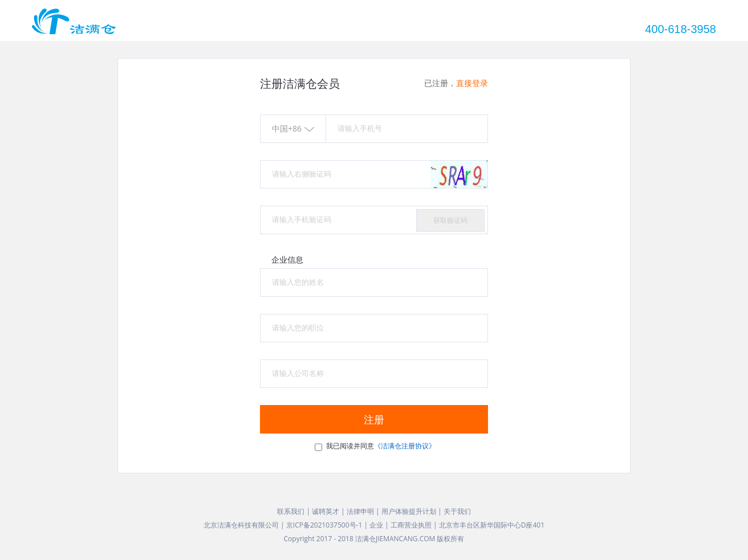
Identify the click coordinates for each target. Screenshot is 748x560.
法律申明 (360, 511)
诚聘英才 (326, 511)
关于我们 (457, 511)
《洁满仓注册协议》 (405, 446)
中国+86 (293, 128)
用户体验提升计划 (409, 511)
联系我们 (291, 511)
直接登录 (472, 83)
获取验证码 (450, 220)
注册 (374, 419)
